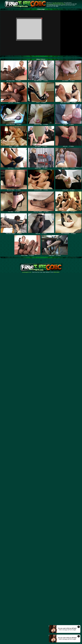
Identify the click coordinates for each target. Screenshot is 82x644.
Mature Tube (49, 4)
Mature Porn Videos (57, 4)
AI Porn (63, 4)
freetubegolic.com (27, 272)
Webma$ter (57, 272)
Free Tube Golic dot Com (58, 3)
